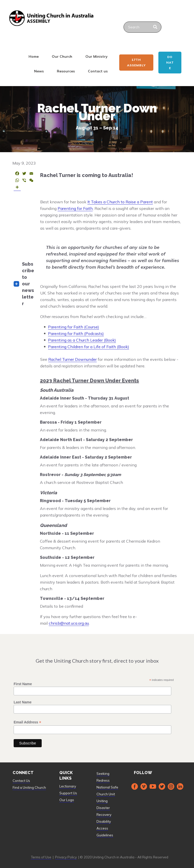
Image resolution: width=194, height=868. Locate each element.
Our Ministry (96, 56)
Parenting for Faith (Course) (74, 327)
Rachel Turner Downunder (72, 359)
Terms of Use (41, 857)
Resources (66, 71)
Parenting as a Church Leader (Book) (82, 340)
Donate (170, 62)
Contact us (98, 71)
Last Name (23, 702)
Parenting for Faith (75, 208)
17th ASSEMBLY (136, 62)
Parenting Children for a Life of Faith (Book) (89, 347)
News (39, 71)
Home (34, 56)
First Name (23, 684)
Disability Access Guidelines (105, 828)
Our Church (62, 56)
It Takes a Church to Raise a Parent (120, 202)
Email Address (27, 722)
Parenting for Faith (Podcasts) (76, 333)
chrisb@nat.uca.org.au (69, 623)
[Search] (155, 27)
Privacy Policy (66, 857)
